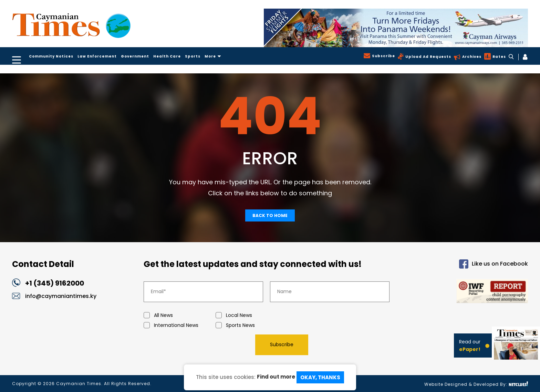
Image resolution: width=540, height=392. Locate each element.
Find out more (276, 377)
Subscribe (383, 56)
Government (135, 56)
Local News (252, 315)
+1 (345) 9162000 (55, 283)
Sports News (252, 325)
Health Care (167, 56)
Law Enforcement (97, 56)
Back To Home (270, 215)
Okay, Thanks (320, 377)
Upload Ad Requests (428, 57)
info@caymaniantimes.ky (61, 296)
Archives (471, 57)
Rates (499, 57)
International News (180, 325)
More (213, 56)
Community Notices (51, 56)
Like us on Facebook (494, 264)
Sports (193, 56)
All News (180, 315)
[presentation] (196, 344)
